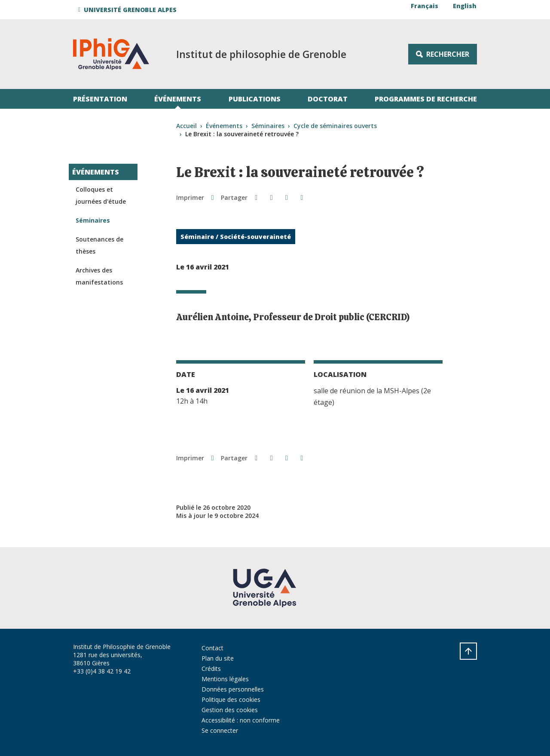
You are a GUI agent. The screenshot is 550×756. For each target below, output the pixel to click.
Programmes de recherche (426, 99)
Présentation (100, 99)
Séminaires (268, 126)
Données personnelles (233, 689)
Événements (178, 99)
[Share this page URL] (302, 197)
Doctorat (328, 99)
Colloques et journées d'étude (101, 195)
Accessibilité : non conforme (241, 720)
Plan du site (218, 658)
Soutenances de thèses (99, 245)
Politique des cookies (231, 699)
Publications (255, 99)
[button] (129, 10)
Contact (212, 648)
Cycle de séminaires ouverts (335, 126)
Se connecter (220, 730)
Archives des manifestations (99, 276)
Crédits (211, 669)
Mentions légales (225, 679)
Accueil (186, 126)
